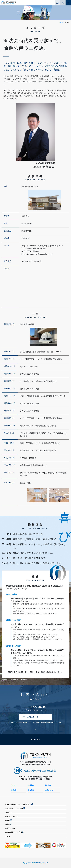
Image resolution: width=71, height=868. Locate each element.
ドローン (8, 836)
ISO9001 (7, 820)
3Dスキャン (8, 812)
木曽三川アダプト (10, 828)
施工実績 (48, 785)
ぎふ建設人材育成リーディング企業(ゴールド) (18, 804)
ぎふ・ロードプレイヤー (12, 816)
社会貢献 (31, 790)
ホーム (61, 22)
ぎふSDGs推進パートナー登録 (14, 832)
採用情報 (14, 790)
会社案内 (31, 785)
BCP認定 (8, 824)
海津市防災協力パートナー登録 (14, 808)
